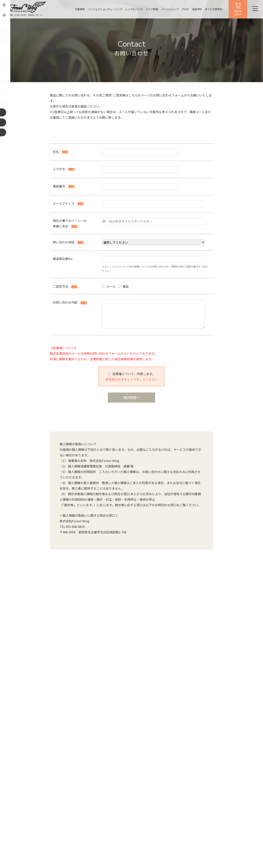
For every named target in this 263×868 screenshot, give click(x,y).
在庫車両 (77, 9)
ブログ (183, 9)
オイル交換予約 (211, 9)
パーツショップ (167, 9)
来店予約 (194, 9)
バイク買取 (149, 9)
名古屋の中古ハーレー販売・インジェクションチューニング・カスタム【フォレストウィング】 (25, 7)
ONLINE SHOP (235, 9)
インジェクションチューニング (103, 9)
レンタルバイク (131, 9)
